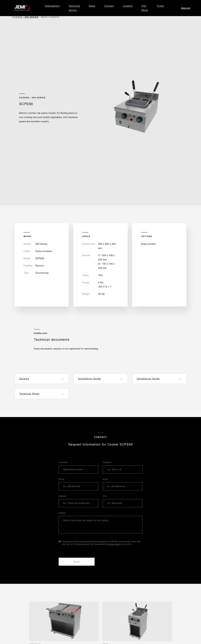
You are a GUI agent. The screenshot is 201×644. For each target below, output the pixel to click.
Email (105, 479)
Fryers (160, 6)
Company (107, 462)
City (105, 496)
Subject (62, 513)
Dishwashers (52, 6)
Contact (109, 6)
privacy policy (114, 544)
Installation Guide (89, 379)
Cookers (128, 6)
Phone (61, 479)
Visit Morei (145, 8)
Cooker (17, 17)
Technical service (74, 8)
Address (62, 496)
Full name (63, 462)
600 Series (32, 17)
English (186, 8)
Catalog (24, 379)
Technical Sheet (29, 394)
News (92, 6)
